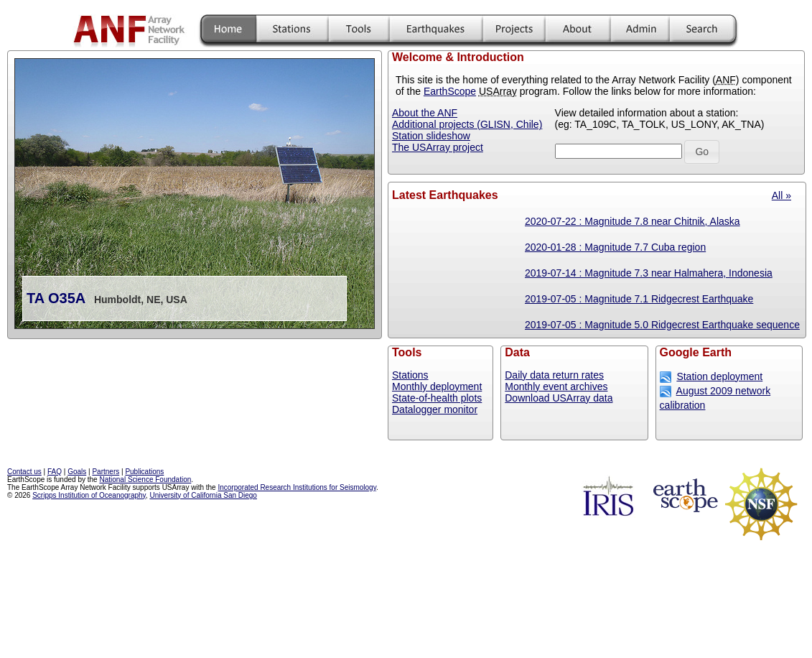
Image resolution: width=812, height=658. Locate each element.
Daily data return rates (554, 375)
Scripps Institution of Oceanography (89, 495)
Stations (292, 31)
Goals (77, 472)
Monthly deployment (437, 386)
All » (781, 195)
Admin (640, 31)
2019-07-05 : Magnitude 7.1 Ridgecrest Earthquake (639, 299)
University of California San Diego (203, 495)
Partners (106, 472)
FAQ (55, 472)
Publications (144, 472)
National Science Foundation (145, 479)
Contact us (24, 472)
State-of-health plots (437, 398)
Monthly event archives (556, 386)
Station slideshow (431, 136)
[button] (702, 152)
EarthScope (450, 91)
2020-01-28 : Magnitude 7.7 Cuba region (615, 247)
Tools (359, 31)
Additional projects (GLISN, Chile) (467, 124)
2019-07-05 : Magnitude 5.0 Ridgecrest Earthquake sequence (662, 325)
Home (229, 31)
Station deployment (719, 376)
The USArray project (438, 147)
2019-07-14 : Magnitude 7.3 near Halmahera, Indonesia (649, 273)
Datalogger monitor (435, 409)
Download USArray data (559, 398)
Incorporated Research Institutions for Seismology (297, 487)
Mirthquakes (436, 31)
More (578, 31)
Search (703, 31)
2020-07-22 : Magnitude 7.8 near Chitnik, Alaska (633, 221)
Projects (514, 31)
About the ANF (425, 113)
